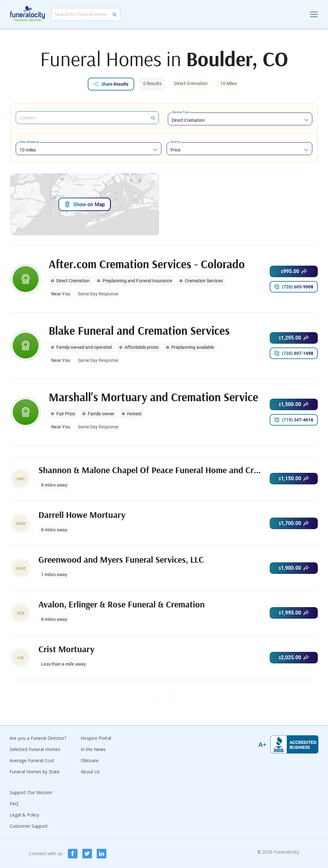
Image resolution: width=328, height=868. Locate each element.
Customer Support (29, 826)
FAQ (14, 804)
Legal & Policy (24, 815)
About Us (90, 772)
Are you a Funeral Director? (38, 738)
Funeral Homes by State (35, 772)
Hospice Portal (96, 738)
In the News (93, 749)
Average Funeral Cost (32, 760)
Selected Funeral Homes (35, 749)
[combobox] (240, 120)
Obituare (90, 760)
